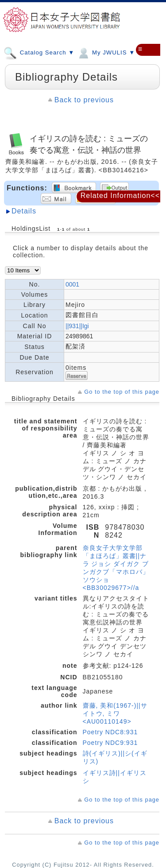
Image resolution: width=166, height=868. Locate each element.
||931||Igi (77, 326)
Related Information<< (120, 196)
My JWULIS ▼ (106, 52)
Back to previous (84, 100)
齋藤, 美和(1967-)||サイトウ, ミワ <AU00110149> (115, 713)
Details (24, 211)
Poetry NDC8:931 (110, 732)
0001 (72, 284)
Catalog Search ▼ (39, 52)
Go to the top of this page (122, 392)
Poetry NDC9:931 (110, 743)
